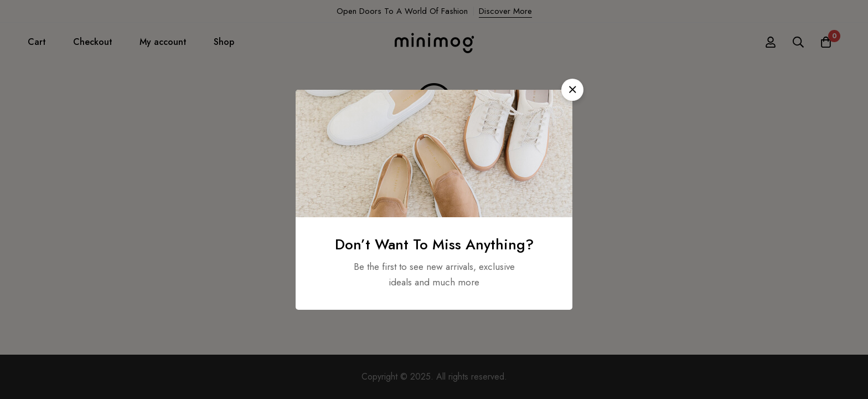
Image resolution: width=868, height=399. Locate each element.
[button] (572, 90)
